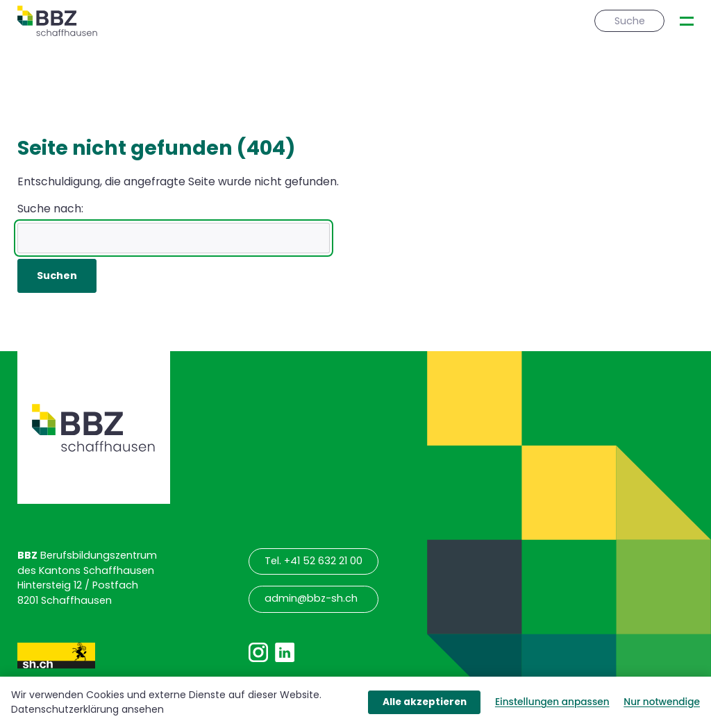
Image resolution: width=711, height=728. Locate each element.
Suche (630, 21)
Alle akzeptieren (425, 702)
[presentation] (687, 21)
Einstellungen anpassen (552, 702)
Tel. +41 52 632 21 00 (313, 561)
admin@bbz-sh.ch (311, 598)
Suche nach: (50, 209)
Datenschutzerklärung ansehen (87, 709)
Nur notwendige (662, 702)
